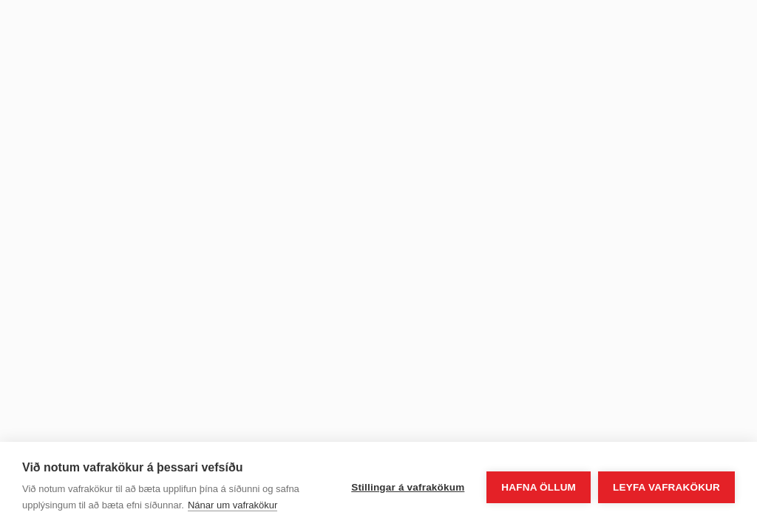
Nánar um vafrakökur (232, 505)
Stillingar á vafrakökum (408, 487)
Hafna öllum (539, 487)
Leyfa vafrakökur (666, 487)
